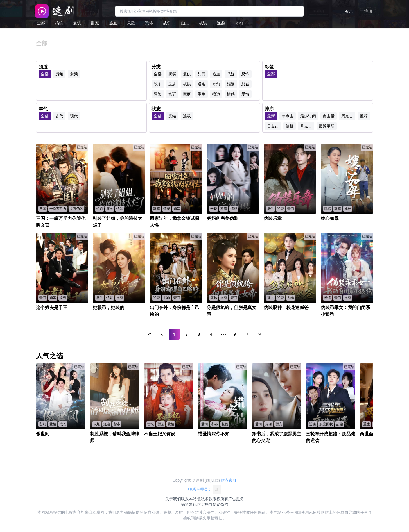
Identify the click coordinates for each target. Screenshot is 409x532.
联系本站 (189, 499)
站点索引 (229, 480)
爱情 (245, 94)
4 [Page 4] (211, 334)
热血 (113, 23)
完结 (172, 116)
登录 (349, 11)
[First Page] (150, 334)
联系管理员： (205, 490)
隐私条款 (205, 499)
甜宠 (95, 23)
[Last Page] (260, 334)
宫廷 (172, 94)
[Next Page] (247, 334)
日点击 (273, 126)
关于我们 (173, 499)
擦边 (216, 94)
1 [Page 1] (174, 334)
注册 (368, 11)
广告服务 (236, 499)
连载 (187, 116)
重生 (202, 94)
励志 (185, 23)
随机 (290, 126)
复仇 (77, 23)
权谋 (203, 23)
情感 (231, 94)
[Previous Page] (162, 334)
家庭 (187, 94)
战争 (167, 23)
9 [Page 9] (235, 334)
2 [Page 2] (186, 334)
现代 (74, 116)
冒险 (158, 94)
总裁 (245, 84)
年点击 (288, 116)
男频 (59, 74)
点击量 (329, 116)
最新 (271, 116)
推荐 (364, 116)
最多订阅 (308, 116)
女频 (74, 74)
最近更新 (327, 126)
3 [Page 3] (199, 334)
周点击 (347, 116)
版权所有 (220, 499)
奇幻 (239, 23)
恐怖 (149, 23)
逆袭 (221, 23)
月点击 (306, 126)
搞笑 (59, 23)
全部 (41, 23)
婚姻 (231, 84)
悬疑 (131, 23)
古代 (59, 116)
